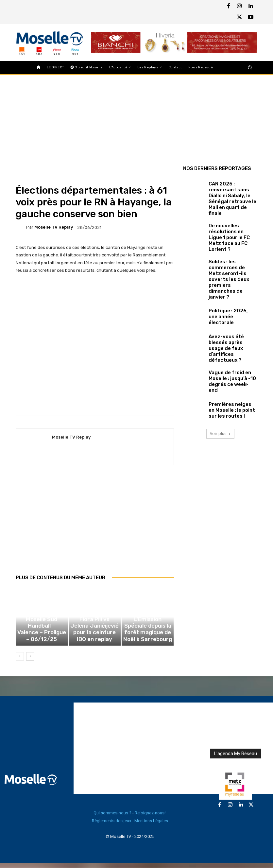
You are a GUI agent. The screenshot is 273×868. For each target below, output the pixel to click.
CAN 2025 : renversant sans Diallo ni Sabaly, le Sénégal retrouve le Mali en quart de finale (231, 191)
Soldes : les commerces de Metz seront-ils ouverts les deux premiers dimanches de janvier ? (231, 246)
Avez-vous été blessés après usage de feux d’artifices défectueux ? (231, 301)
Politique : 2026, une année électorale (228, 274)
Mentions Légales (151, 826)
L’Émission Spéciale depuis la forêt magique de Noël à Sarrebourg (148, 641)
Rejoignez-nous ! (151, 818)
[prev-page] (20, 662)
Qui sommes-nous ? (112, 818)
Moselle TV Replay (54, 227)
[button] (250, 67)
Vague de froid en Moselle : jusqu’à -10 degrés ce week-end (232, 328)
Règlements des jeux (111, 826)
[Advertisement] (95, 527)
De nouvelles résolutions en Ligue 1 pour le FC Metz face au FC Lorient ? (232, 218)
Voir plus (220, 379)
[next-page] (30, 662)
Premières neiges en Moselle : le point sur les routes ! (231, 355)
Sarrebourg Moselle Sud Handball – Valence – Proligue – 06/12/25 (42, 641)
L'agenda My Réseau (236, 759)
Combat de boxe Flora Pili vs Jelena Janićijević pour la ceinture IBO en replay (94, 641)
